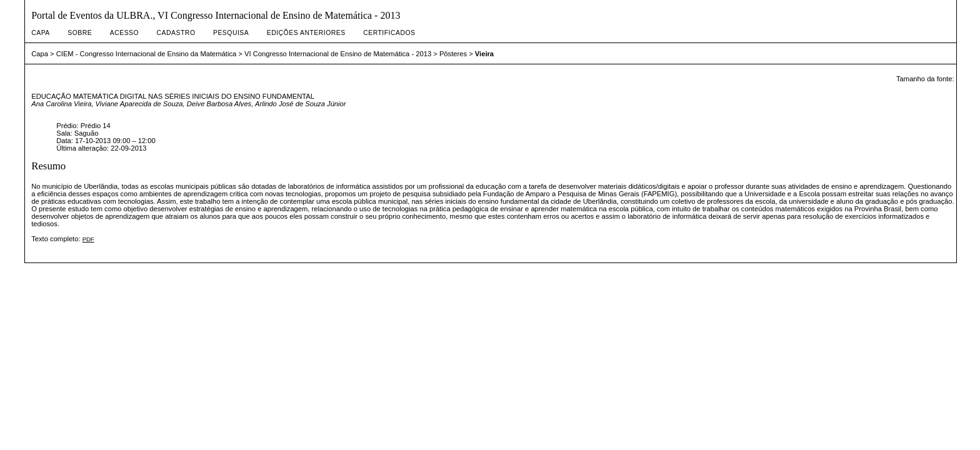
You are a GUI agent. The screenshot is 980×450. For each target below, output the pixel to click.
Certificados (389, 33)
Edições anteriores (306, 33)
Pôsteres (453, 54)
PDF (88, 239)
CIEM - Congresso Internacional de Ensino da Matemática (147, 54)
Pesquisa (231, 33)
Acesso (124, 33)
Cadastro (176, 33)
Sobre (80, 33)
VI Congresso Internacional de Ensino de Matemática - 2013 (338, 54)
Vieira (484, 54)
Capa (41, 33)
